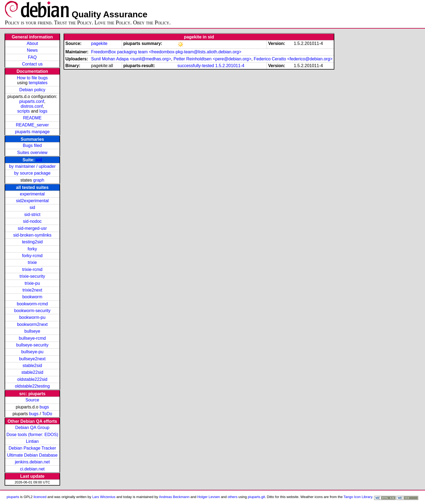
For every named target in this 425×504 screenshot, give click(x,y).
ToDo (47, 414)
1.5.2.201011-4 (230, 66)
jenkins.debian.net (32, 462)
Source (32, 400)
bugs (44, 407)
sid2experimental (32, 201)
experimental (32, 194)
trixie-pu (32, 283)
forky (32, 249)
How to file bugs (32, 78)
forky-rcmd (32, 256)
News (32, 50)
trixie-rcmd (32, 269)
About (32, 43)
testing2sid (32, 242)
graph (39, 180)
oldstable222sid (32, 379)
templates (38, 83)
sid (39, 160)
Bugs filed (32, 145)
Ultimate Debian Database (32, 455)
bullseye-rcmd (32, 338)
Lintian (32, 441)
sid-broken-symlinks (32, 235)
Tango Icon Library (358, 497)
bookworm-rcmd (32, 304)
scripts (24, 111)
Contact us (32, 64)
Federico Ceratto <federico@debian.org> (293, 59)
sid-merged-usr (32, 228)
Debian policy (32, 90)
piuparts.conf (32, 101)
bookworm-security (32, 311)
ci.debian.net (32, 469)
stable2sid (32, 366)
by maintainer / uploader (32, 166)
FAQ (32, 57)
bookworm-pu (32, 317)
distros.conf (32, 106)
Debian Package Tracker (32, 448)
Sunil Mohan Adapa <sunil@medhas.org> (131, 59)
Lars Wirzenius (104, 497)
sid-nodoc (32, 221)
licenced (40, 497)
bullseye (32, 331)
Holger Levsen (209, 497)
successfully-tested (196, 66)
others (233, 497)
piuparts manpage (32, 132)
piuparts (13, 497)
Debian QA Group (32, 428)
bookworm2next (32, 324)
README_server (32, 125)
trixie (32, 262)
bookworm (32, 297)
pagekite (99, 43)
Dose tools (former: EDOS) (32, 435)
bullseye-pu (32, 352)
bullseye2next (32, 359)
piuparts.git (256, 497)
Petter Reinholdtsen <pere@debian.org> (212, 59)
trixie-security (32, 276)
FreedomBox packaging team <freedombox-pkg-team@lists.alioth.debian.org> (166, 52)
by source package (32, 173)
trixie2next (32, 290)
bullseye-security (32, 345)
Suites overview (32, 153)
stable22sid (32, 372)
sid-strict (32, 215)
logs (43, 111)
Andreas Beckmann (174, 497)
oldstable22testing (32, 386)
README (32, 118)
